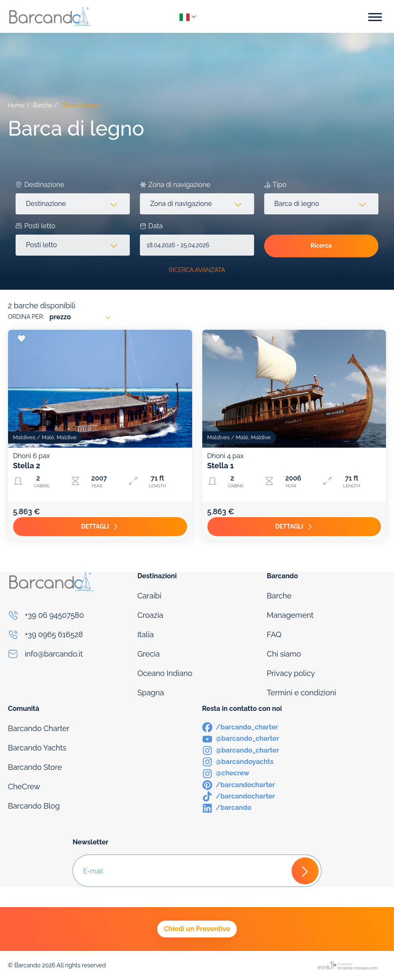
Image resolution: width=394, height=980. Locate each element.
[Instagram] (241, 750)
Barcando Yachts (37, 748)
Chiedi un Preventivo (197, 929)
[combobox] (73, 204)
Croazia (150, 615)
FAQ (274, 634)
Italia (146, 634)
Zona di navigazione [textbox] (181, 204)
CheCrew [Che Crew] (24, 786)
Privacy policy (291, 673)
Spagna (151, 693)
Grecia (149, 654)
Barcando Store (35, 767)
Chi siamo (284, 654)
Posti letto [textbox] (41, 245)
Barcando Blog (34, 806)
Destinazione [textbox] (46, 204)
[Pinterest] (239, 784)
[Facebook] (240, 727)
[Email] (68, 654)
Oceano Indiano (165, 673)
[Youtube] (241, 738)
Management (290, 615)
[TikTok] (239, 796)
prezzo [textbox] (60, 317)
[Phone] (68, 615)
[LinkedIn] (227, 807)
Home (16, 105)
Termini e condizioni (302, 693)
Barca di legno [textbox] (297, 204)
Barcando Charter (39, 728)
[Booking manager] (348, 965)
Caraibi (149, 596)
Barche (43, 105)
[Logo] (50, 16)
